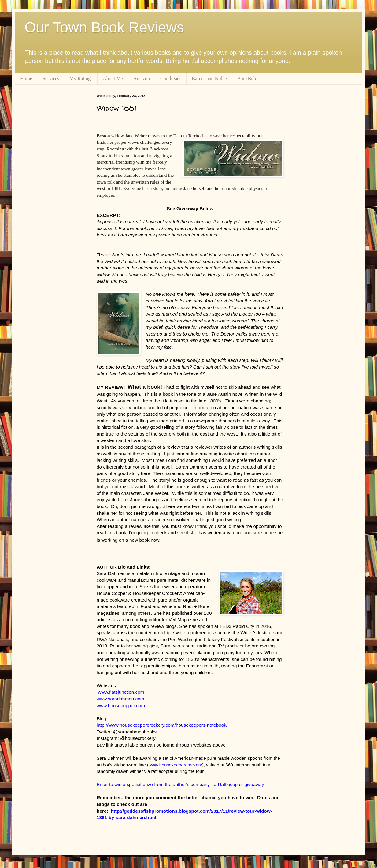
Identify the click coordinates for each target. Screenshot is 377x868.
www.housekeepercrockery (175, 765)
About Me (113, 78)
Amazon (142, 78)
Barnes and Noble (209, 78)
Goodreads (171, 78)
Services (51, 78)
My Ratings (81, 78)
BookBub (247, 78)
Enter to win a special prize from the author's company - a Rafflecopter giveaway (180, 784)
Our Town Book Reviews (104, 27)
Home (26, 78)
